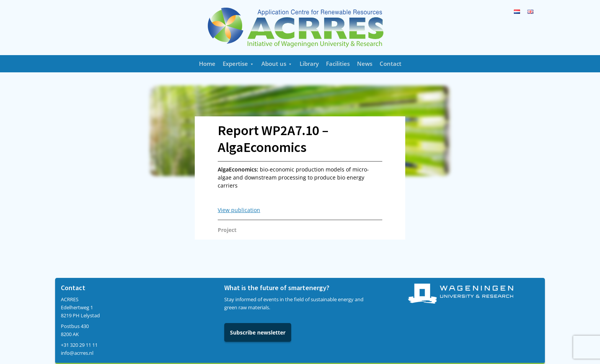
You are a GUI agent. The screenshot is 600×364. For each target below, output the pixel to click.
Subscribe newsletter (258, 332)
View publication (239, 210)
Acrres (300, 28)
